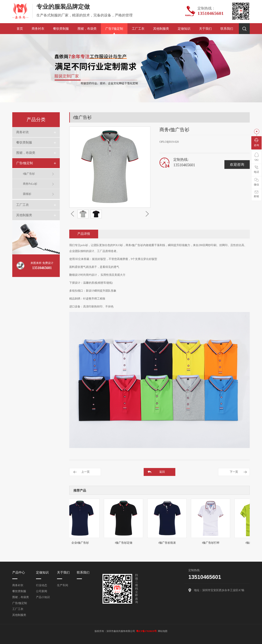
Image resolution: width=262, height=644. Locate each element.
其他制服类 (161, 29)
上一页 (85, 472)
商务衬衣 (38, 29)
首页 (20, 29)
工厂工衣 (138, 29)
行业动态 (42, 585)
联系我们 (227, 29)
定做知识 (184, 29)
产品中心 (19, 572)
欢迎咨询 (237, 165)
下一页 (234, 472)
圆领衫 (27, 194)
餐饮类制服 (61, 29)
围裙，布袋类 (87, 29)
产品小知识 (43, 597)
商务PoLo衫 (30, 184)
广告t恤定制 (114, 29)
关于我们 (205, 29)
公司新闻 (42, 591)
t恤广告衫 (29, 174)
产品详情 (84, 234)
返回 (162, 472)
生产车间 (63, 585)
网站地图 (163, 631)
